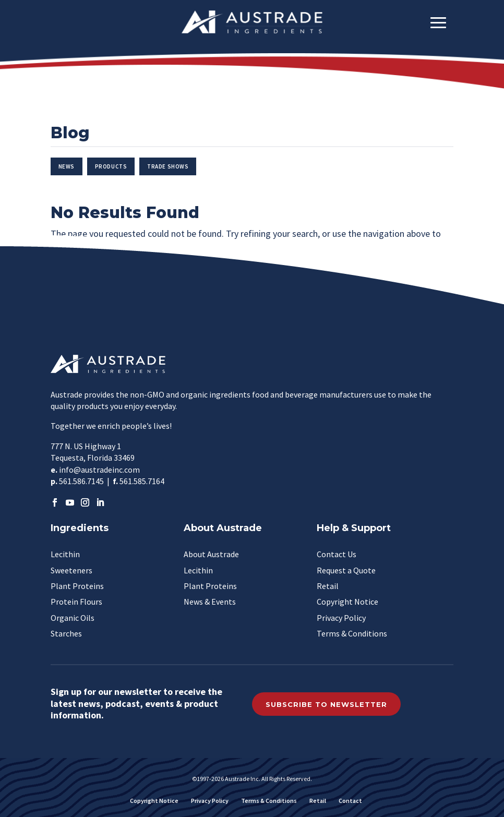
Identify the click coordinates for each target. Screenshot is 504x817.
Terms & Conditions (352, 633)
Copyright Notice (347, 602)
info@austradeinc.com (99, 470)
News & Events (210, 602)
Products (111, 166)
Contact (350, 801)
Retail (328, 586)
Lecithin (65, 554)
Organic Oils (73, 618)
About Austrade (211, 554)
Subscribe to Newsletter (326, 704)
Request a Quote (346, 570)
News (67, 166)
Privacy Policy (341, 618)
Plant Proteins (77, 586)
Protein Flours (76, 602)
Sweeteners (71, 570)
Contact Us (337, 554)
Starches (66, 633)
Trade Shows (168, 166)
